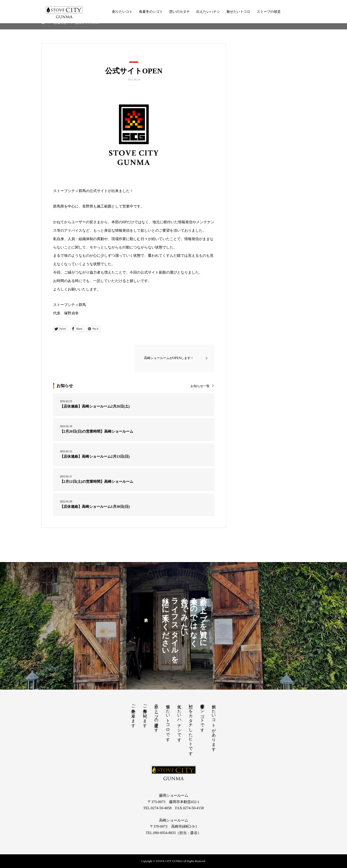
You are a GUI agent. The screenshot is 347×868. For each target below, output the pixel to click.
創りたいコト (122, 12)
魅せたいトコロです (168, 721)
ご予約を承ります (133, 714)
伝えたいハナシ (208, 12)
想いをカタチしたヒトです (191, 728)
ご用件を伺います (145, 714)
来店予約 (146, 615)
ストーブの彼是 (269, 12)
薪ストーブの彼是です (156, 716)
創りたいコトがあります (214, 725)
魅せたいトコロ (238, 12)
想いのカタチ (180, 12)
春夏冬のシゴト (151, 12)
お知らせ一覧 (200, 386)
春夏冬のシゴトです (202, 716)
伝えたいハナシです (179, 721)
